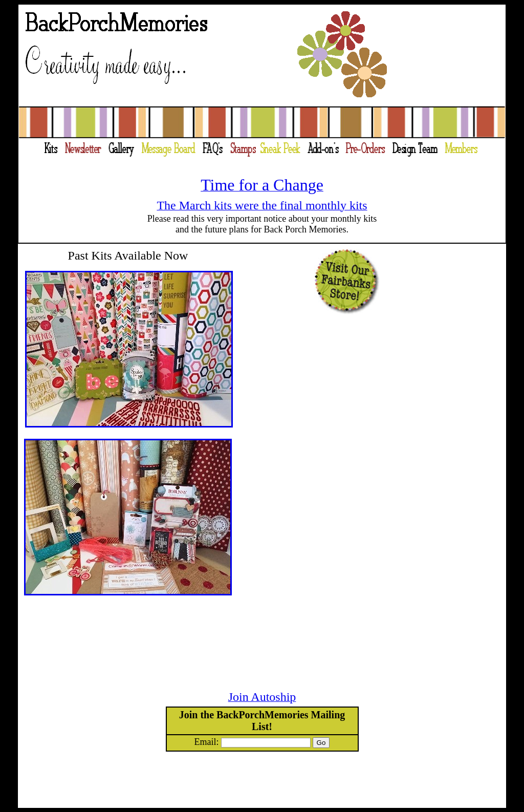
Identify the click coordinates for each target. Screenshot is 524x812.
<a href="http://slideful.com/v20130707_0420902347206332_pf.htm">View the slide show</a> (374, 464)
